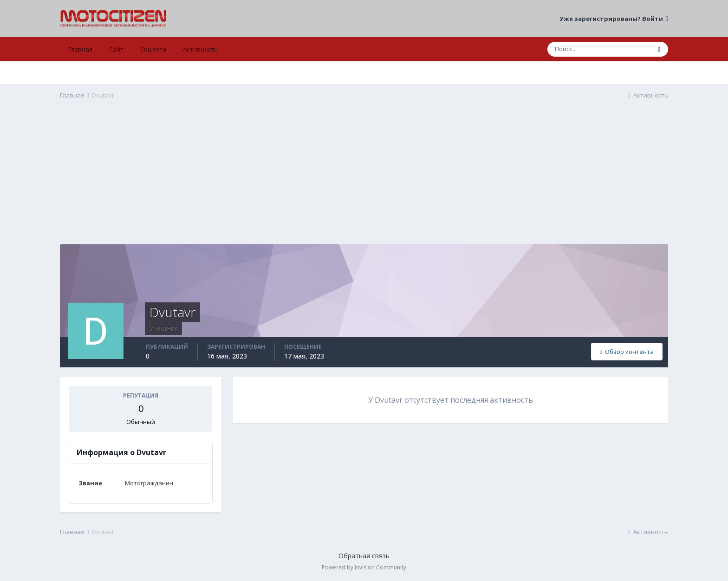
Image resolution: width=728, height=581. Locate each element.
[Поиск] (599, 49)
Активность (200, 49)
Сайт (116, 49)
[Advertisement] (364, 179)
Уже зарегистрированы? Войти (614, 19)
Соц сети (153, 49)
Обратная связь (364, 556)
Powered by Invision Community (364, 567)
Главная (80, 49)
